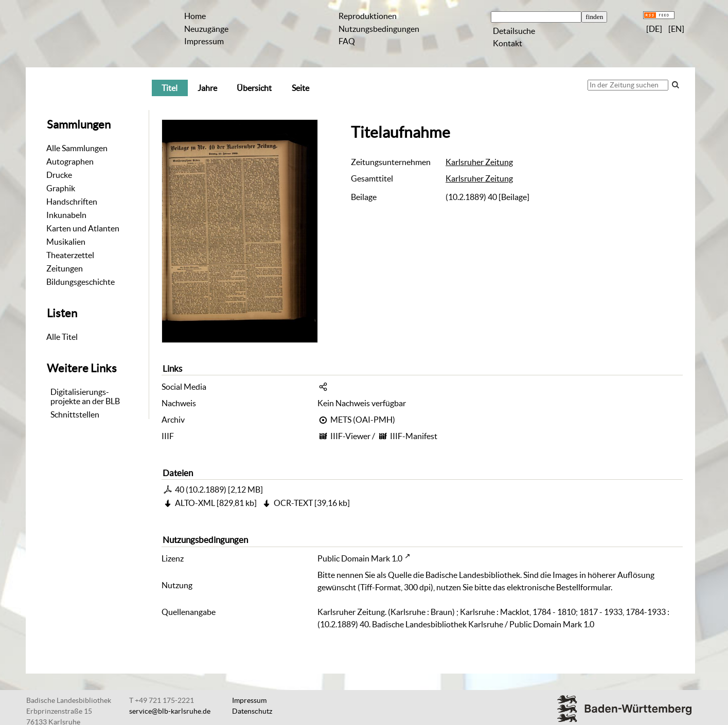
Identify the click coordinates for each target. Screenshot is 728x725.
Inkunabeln (66, 215)
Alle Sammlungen (77, 148)
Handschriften (72, 202)
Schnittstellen (75, 414)
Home (195, 16)
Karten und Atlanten (83, 228)
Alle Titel (62, 337)
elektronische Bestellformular (559, 587)
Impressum (204, 41)
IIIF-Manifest (414, 436)
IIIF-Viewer (350, 436)
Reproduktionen (368, 16)
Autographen (70, 161)
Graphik (61, 188)
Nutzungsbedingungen (379, 29)
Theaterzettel (70, 255)
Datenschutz (252, 711)
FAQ (347, 41)
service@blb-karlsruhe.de (170, 711)
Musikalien (66, 242)
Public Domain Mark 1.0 (360, 558)
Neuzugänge (206, 29)
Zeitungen (65, 268)
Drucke (59, 175)
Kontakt (508, 43)
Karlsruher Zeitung (479, 162)
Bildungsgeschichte (81, 282)
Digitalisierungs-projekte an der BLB (85, 396)
